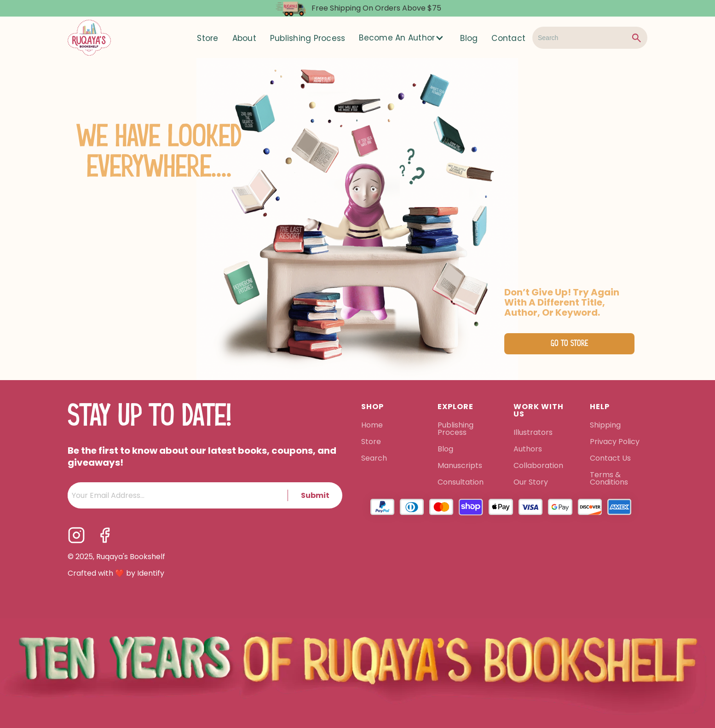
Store (208, 38)
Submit (315, 495)
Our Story (531, 483)
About (244, 38)
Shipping (605, 426)
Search (374, 459)
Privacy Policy (616, 442)
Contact (508, 38)
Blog (469, 38)
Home (372, 426)
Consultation (461, 483)
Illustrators (533, 433)
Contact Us (610, 459)
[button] (403, 38)
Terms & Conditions (609, 479)
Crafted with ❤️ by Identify (116, 573)
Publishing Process (308, 38)
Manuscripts (460, 466)
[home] (89, 38)
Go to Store (569, 344)
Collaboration (538, 466)
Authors (528, 450)
